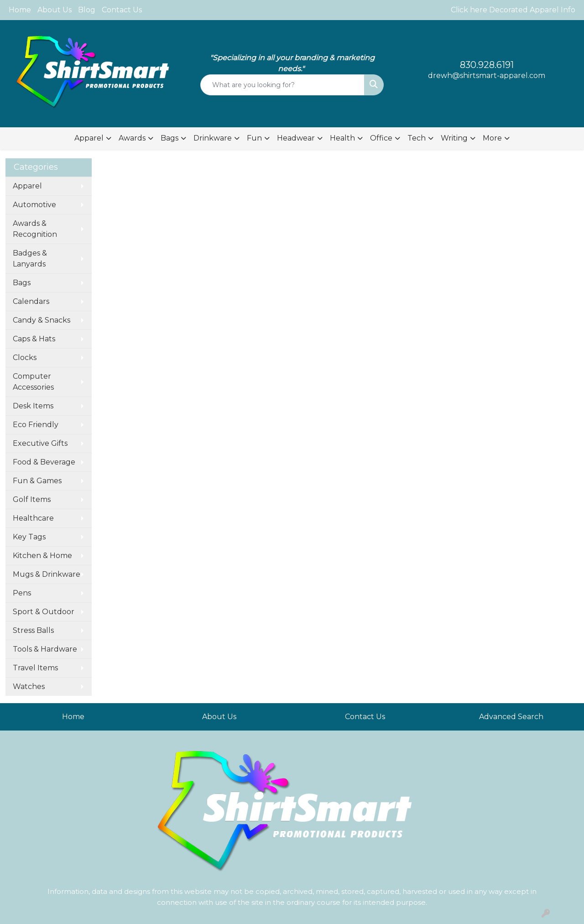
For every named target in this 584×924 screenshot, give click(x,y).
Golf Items (32, 499)
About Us (55, 10)
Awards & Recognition (35, 229)
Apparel (27, 186)
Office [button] (381, 138)
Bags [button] (169, 138)
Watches (29, 686)
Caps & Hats (34, 339)
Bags (22, 283)
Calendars (31, 301)
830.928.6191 (487, 65)
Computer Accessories (33, 382)
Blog (87, 10)
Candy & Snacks (42, 320)
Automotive (34, 205)
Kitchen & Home (42, 556)
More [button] (492, 138)
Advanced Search (511, 717)
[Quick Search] (283, 85)
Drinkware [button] (213, 138)
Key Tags (29, 537)
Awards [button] (132, 138)
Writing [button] (454, 138)
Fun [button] (254, 138)
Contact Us (122, 10)
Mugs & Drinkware (47, 574)
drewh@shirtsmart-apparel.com (487, 76)
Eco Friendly (36, 425)
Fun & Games (37, 481)
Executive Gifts (40, 443)
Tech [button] (417, 138)
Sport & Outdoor (44, 612)
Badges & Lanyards (30, 258)
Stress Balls (33, 630)
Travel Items (35, 668)
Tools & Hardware (45, 649)
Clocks (25, 358)
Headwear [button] (296, 138)
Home (20, 10)
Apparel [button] (89, 138)
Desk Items (33, 406)
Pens (22, 593)
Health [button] (342, 138)
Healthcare (33, 518)
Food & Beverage (44, 462)
